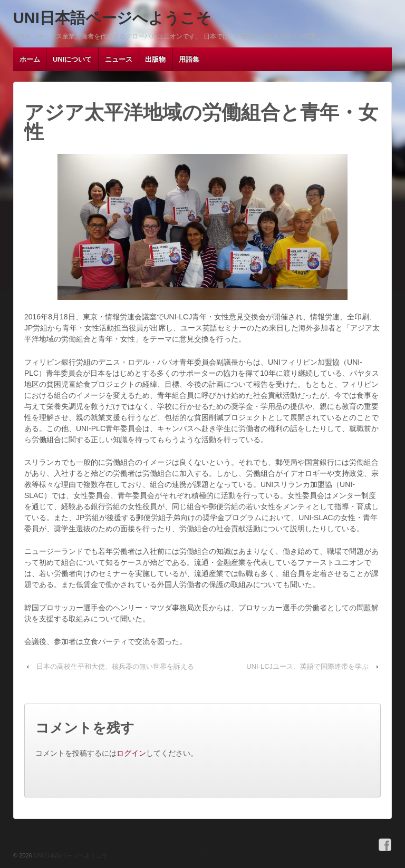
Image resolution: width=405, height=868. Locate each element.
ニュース (119, 59)
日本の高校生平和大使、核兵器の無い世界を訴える (115, 666)
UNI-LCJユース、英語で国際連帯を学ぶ (307, 666)
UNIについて (72, 59)
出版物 (155, 59)
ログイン (131, 753)
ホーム (30, 59)
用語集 (189, 59)
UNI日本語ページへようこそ (112, 18)
